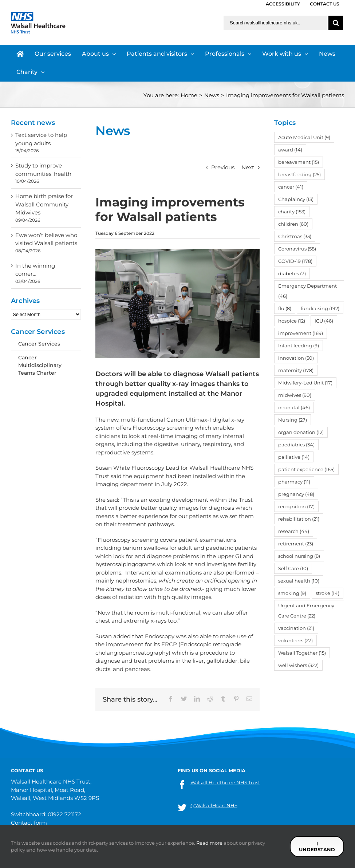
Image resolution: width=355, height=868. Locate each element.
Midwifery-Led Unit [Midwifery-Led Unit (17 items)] (305, 383)
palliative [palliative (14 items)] (294, 457)
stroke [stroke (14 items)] (328, 593)
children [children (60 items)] (293, 224)
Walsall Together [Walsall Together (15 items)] (302, 653)
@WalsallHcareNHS (214, 805)
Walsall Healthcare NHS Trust (225, 782)
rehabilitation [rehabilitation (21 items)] (299, 519)
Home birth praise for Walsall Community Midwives (44, 204)
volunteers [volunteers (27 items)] (295, 640)
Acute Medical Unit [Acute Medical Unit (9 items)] (304, 137)
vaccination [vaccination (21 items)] (296, 628)
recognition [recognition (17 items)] (296, 506)
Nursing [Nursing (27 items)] (293, 420)
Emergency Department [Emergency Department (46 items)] (307, 291)
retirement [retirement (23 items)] (296, 544)
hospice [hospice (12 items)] (292, 321)
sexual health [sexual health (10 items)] (299, 581)
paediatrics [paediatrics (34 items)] (296, 445)
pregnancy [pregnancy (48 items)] (296, 494)
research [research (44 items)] (294, 531)
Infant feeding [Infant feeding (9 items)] (299, 346)
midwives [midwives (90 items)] (295, 395)
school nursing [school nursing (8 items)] (299, 556)
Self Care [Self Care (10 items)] (293, 568)
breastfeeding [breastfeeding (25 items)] (299, 174)
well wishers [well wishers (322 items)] (298, 665)
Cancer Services (39, 344)
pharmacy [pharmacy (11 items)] (294, 482)
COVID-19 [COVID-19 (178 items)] (295, 261)
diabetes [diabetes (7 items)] (292, 273)
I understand (317, 847)
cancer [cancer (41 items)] (291, 187)
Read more (209, 843)
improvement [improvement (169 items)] (301, 333)
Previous (223, 167)
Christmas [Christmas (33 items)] (295, 236)
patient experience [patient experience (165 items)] (306, 469)
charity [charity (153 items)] (292, 212)
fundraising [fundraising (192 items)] (320, 308)
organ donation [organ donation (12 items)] (301, 432)
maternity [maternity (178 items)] (296, 370)
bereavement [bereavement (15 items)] (299, 162)
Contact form (29, 823)
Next (248, 167)
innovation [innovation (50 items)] (296, 358)
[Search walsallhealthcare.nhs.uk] (275, 23)
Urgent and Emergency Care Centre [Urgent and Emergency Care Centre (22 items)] (306, 611)
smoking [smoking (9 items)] (292, 593)
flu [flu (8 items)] (285, 308)
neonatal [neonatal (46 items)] (294, 407)
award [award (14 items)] (290, 150)
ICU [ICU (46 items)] (324, 321)
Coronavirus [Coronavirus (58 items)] (297, 249)
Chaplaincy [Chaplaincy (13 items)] (296, 199)
